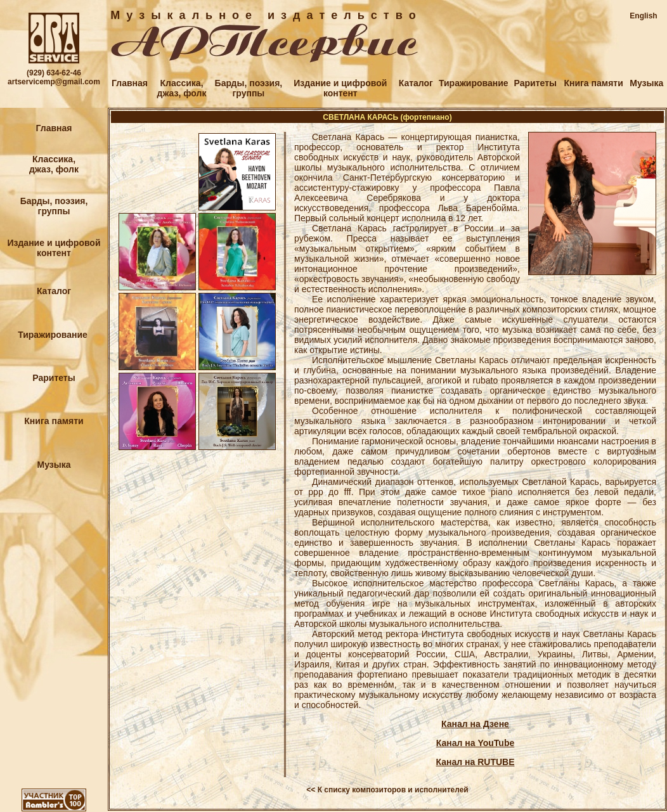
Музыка (646, 83)
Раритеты (535, 83)
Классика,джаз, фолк (182, 88)
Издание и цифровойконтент (340, 88)
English (643, 16)
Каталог (416, 83)
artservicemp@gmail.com (54, 82)
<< (311, 790)
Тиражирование (474, 83)
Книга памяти (593, 83)
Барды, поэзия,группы (249, 88)
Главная (130, 83)
